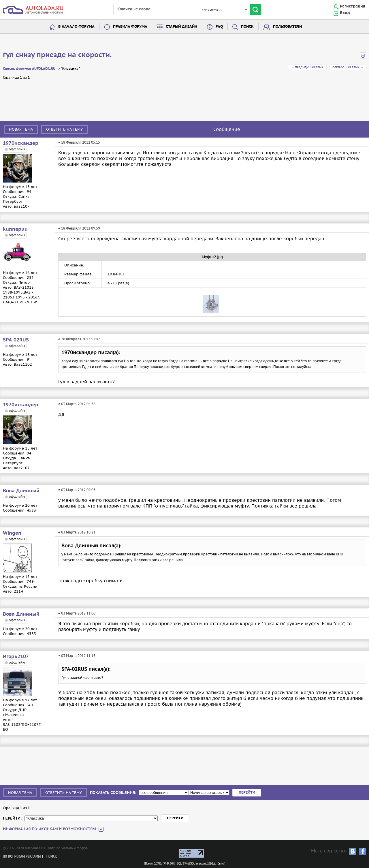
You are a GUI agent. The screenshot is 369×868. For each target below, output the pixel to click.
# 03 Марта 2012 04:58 (77, 404)
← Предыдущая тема (307, 67)
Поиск (247, 27)
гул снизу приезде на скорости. (57, 55)
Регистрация (353, 6)
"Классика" (70, 69)
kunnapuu (15, 229)
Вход (345, 13)
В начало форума (76, 27)
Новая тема (21, 129)
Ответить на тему (64, 129)
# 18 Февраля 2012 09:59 (79, 228)
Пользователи (287, 27)
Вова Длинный (21, 491)
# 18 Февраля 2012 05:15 (79, 142)
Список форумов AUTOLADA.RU (29, 69)
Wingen (12, 533)
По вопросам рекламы (22, 857)
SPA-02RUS (16, 340)
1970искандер (21, 143)
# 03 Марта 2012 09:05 (77, 490)
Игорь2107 (16, 657)
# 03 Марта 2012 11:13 (77, 656)
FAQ (219, 27)
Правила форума (130, 27)
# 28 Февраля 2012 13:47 (79, 339)
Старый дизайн (181, 27)
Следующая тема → (348, 67)
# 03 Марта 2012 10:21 (77, 532)
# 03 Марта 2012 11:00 (77, 613)
